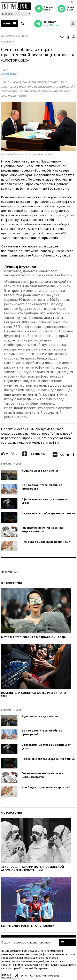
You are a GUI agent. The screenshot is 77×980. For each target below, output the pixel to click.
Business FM (9, 74)
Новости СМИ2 (10, 572)
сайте (10, 179)
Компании (8, 41)
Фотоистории (11, 583)
